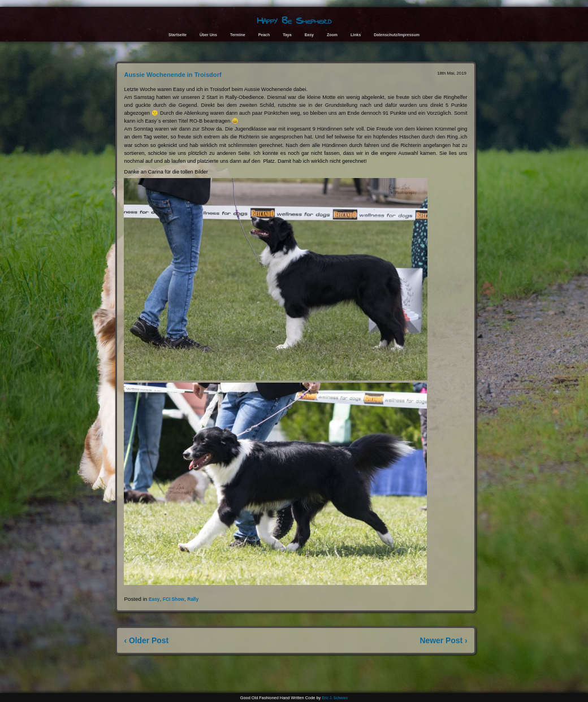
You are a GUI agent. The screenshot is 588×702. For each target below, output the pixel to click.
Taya (287, 35)
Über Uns (208, 35)
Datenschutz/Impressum (397, 35)
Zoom (332, 35)
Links (356, 35)
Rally (193, 599)
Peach (264, 35)
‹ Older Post (146, 640)
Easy (309, 35)
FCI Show (174, 599)
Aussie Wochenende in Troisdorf (172, 75)
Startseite (178, 35)
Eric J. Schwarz (335, 698)
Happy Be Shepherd (294, 21)
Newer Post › (444, 640)
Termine (238, 35)
